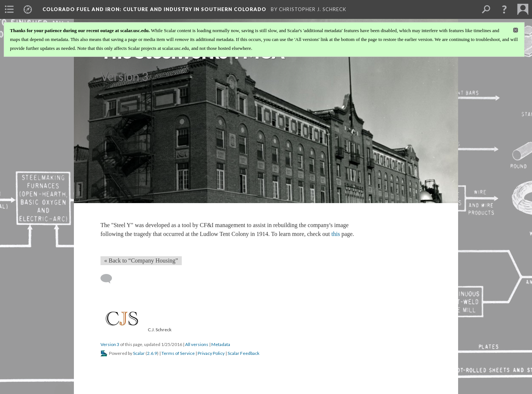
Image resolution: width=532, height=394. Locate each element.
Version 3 (110, 344)
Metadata (221, 344)
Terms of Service (178, 353)
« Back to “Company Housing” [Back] (141, 261)
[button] (504, 9)
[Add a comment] (110, 279)
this (336, 234)
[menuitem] (9, 9)
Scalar (139, 353)
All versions (197, 344)
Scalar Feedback (243, 353)
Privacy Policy (211, 353)
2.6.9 (152, 353)
